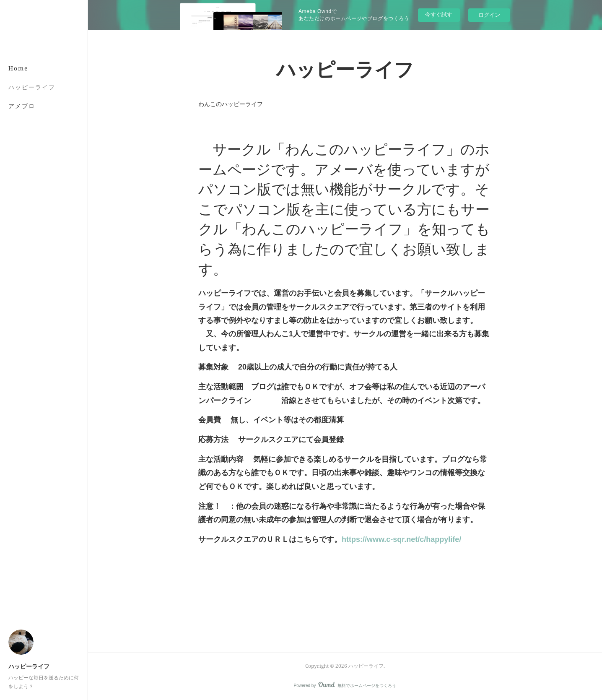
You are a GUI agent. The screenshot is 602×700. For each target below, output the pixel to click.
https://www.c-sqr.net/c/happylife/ (401, 539)
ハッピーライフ (32, 87)
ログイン (489, 15)
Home (18, 68)
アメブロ (22, 106)
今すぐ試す (439, 14)
